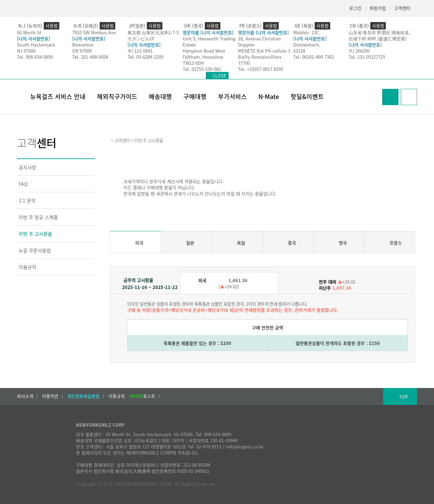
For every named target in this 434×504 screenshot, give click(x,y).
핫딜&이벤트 (307, 96)
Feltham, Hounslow (203, 57)
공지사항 (27, 167)
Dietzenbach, (307, 45)
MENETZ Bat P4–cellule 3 (264, 51)
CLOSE (220, 75)
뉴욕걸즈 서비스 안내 (58, 96)
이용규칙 (27, 267)
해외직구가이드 (117, 96)
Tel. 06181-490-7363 (314, 57)
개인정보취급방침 (83, 396)
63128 (299, 51)
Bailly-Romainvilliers (260, 57)
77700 (244, 63)
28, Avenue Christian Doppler (259, 42)
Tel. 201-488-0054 (90, 57)
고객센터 (402, 8)
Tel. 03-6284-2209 (145, 57)
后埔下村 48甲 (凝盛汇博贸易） (379, 38)
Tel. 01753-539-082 (202, 69)
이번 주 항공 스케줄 (38, 217)
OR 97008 (82, 51)
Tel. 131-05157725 (367, 57)
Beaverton (83, 45)
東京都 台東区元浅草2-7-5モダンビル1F (153, 35)
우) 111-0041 (140, 51)
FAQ (23, 184)
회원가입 (378, 8)
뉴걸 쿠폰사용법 (35, 250)
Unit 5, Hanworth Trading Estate (209, 42)
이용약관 (50, 396)
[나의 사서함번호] (34, 38)
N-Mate (269, 96)
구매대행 (195, 96)
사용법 (52, 26)
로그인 (355, 8)
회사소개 (25, 396)
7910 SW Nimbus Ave (94, 32)
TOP (403, 397)
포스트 (142, 396)
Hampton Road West (204, 51)
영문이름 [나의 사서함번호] (208, 32)
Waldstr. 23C (306, 32)
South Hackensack (36, 45)
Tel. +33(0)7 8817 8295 (261, 69)
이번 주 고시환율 (35, 234)
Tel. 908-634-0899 (35, 57)
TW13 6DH (193, 63)
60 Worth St (29, 32)
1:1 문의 (27, 200)
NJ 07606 (26, 51)
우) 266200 (359, 51)
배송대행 (160, 96)
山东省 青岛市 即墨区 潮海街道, (379, 32)
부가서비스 (232, 96)
